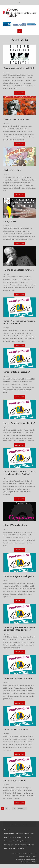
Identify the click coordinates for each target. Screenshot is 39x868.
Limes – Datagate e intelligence (19, 576)
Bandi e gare (8, 837)
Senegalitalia (10, 221)
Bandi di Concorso (18, 837)
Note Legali (12, 848)
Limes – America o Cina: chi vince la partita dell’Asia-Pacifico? (19, 473)
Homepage (7, 830)
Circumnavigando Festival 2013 (19, 68)
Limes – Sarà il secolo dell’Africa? (19, 423)
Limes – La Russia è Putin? (16, 729)
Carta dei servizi (8, 845)
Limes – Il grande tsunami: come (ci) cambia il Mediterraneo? (19, 629)
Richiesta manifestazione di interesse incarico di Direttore (19, 833)
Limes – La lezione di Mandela (18, 678)
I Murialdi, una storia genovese (19, 270)
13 (14, 809)
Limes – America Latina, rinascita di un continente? (19, 322)
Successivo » (22, 809)
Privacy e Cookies (22, 841)
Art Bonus (28, 837)
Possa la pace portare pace (16, 119)
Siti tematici (21, 848)
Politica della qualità (9, 841)
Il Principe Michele (12, 170)
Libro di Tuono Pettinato (15, 525)
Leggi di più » (20, 93)
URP (6, 848)
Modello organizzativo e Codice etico (24, 845)
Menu (20, 3)
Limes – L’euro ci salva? (15, 781)
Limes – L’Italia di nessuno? (17, 372)
